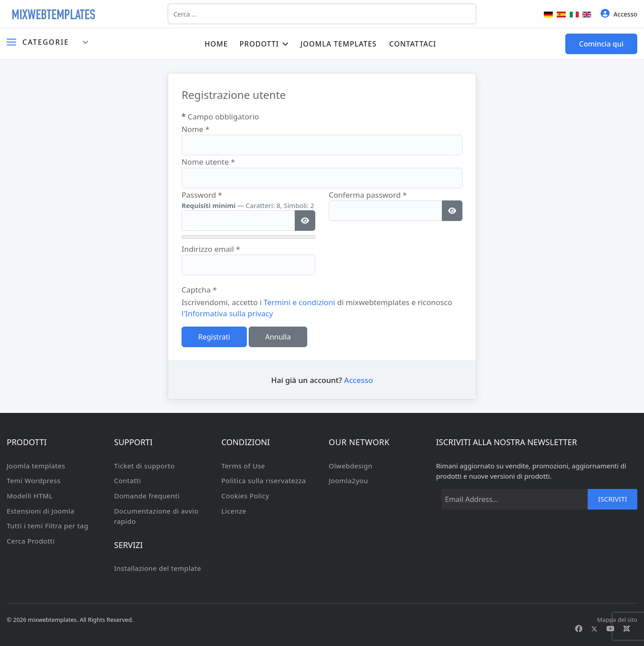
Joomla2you (348, 480)
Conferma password (368, 195)
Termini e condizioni (299, 302)
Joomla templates (339, 44)
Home (216, 44)
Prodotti (259, 44)
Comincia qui (601, 44)
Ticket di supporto (144, 466)
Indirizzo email (211, 249)
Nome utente (208, 162)
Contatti (127, 480)
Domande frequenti (147, 496)
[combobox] (322, 14)
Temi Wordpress (34, 480)
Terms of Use (243, 466)
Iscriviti (612, 499)
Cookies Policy (245, 496)
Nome (196, 129)
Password (202, 195)
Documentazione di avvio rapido (156, 516)
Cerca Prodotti (31, 541)
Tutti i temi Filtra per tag (47, 526)
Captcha (199, 290)
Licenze (234, 511)
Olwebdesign (351, 466)
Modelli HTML (30, 496)
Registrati (214, 337)
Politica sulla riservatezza (264, 480)
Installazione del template (158, 568)
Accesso (619, 14)
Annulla (278, 337)
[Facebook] (579, 629)
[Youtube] (610, 629)
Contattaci (413, 44)
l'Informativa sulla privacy (227, 313)
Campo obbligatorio (220, 117)
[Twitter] (594, 629)
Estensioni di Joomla (40, 511)
